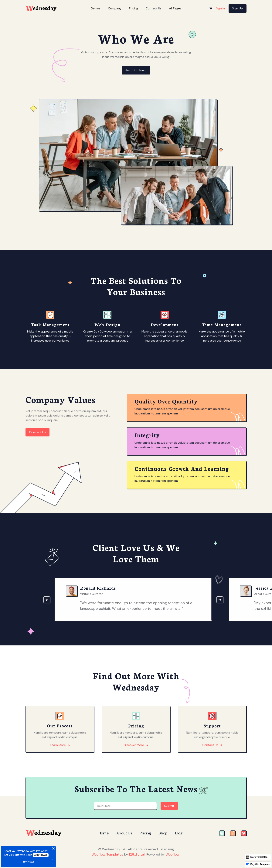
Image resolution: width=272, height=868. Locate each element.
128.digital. (137, 854)
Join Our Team (136, 70)
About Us (124, 833)
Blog (179, 833)
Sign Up (238, 8)
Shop (163, 833)
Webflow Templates (107, 854)
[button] (96, 8)
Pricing (145, 833)
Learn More (60, 763)
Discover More (136, 763)
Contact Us (154, 8)
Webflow (173, 854)
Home (104, 833)
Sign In (220, 8)
